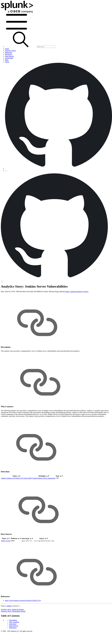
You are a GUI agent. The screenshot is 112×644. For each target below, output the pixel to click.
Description (13, 620)
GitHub (9, 606)
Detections (13, 624)
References (13, 628)
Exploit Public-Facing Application (44, 478)
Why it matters (14, 622)
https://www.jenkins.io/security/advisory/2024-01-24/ (23, 600)
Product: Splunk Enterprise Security (77, 292)
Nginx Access (6, 541)
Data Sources (14, 626)
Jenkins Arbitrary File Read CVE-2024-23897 (17, 478)
